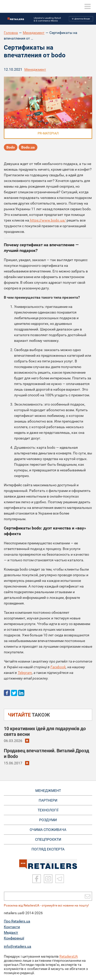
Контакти (12, 927)
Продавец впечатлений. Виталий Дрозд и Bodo (46, 753)
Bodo (11, 147)
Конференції (14, 938)
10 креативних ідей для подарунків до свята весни (45, 731)
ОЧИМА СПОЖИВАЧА (48, 830)
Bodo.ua (28, 147)
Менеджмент (34, 33)
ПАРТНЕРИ (48, 800)
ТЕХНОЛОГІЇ (48, 810)
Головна (11, 33)
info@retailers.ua (18, 946)
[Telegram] (60, 879)
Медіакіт (11, 932)
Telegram (25, 673)
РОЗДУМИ (48, 820)
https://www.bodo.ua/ (47, 220)
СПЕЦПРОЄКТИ (48, 839)
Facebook (58, 667)
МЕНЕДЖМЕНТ (48, 791)
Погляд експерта (48, 849)
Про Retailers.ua (17, 921)
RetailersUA (69, 956)
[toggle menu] (88, 6)
